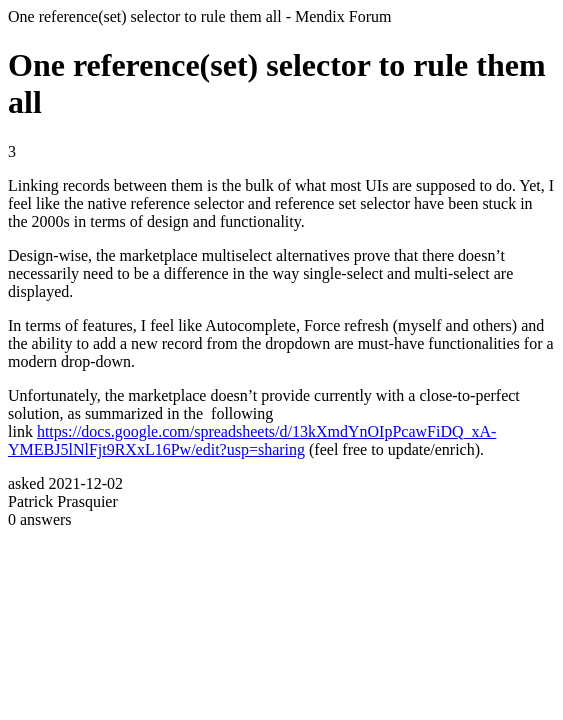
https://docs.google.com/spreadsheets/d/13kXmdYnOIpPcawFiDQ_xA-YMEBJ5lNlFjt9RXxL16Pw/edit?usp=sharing (252, 440)
